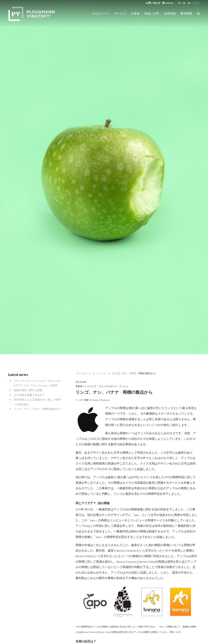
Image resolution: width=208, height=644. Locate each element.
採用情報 (170, 13)
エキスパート (101, 13)
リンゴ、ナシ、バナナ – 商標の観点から (37, 409)
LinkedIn (168, 3)
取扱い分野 (152, 13)
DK (184, 3)
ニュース (102, 373)
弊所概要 (186, 13)
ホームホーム (84, 373)
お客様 (135, 13)
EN (179, 3)
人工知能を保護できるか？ (29, 395)
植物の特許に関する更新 (28, 390)
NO (189, 3)
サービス (120, 13)
